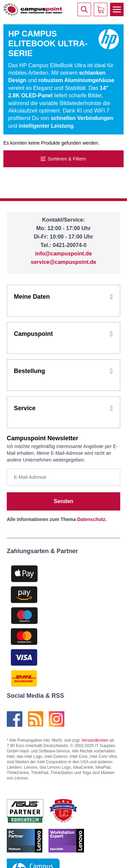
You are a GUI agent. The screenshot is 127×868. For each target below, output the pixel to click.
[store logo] (33, 9)
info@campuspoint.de (64, 254)
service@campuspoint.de (63, 262)
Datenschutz (91, 519)
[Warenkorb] (101, 9)
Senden (64, 501)
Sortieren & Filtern (63, 159)
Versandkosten (95, 740)
